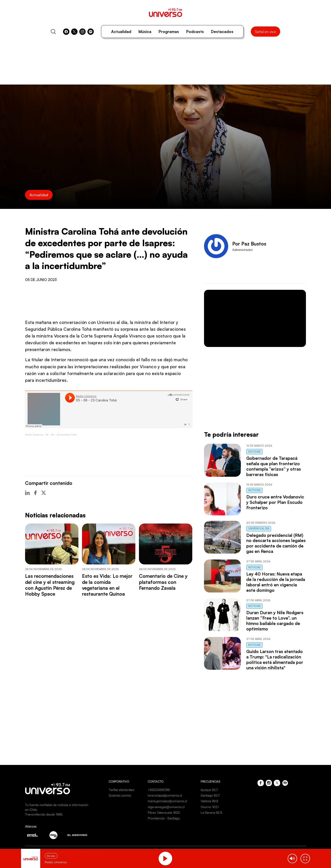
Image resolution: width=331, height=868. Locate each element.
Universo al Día (259, 528)
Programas (169, 32)
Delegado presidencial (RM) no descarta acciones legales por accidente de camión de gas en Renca (276, 543)
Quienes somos (120, 795)
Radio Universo (34, 435)
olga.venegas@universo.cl (166, 807)
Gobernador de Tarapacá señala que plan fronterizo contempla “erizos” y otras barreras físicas (274, 466)
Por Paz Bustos (249, 244)
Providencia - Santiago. (164, 818)
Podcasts (195, 32)
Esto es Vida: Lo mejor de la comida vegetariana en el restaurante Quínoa (107, 585)
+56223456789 (159, 790)
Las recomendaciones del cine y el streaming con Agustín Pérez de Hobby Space (50, 585)
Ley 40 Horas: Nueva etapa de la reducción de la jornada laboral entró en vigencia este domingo (276, 582)
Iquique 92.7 (209, 790)
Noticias (254, 452)
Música (145, 32)
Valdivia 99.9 (209, 801)
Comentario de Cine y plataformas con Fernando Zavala (163, 582)
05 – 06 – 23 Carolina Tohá (61, 435)
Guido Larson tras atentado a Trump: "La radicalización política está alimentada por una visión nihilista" (275, 660)
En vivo (51, 856)
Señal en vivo (265, 32)
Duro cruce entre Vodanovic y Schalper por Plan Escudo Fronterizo (275, 502)
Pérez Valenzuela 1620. (164, 813)
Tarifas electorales (121, 790)
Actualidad (121, 32)
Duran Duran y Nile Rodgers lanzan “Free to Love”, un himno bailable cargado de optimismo (275, 621)
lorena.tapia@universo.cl (165, 795)
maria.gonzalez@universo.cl (167, 801)
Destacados (222, 32)
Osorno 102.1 (210, 807)
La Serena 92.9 (211, 813)
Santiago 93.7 (210, 795)
